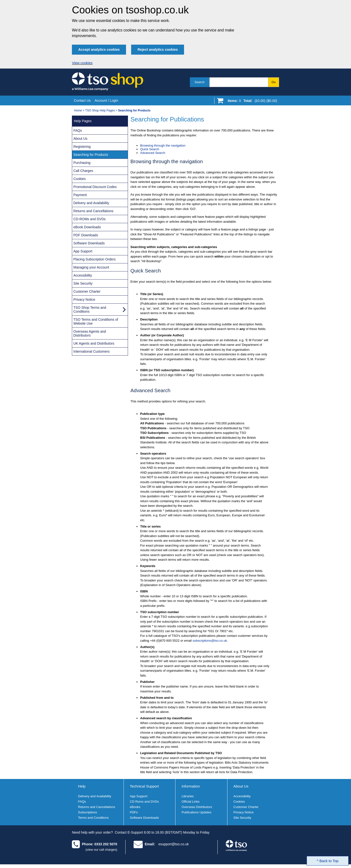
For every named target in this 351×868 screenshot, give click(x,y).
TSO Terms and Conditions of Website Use (96, 321)
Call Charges (83, 171)
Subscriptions (88, 812)
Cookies (80, 179)
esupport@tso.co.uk (174, 844)
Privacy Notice (84, 299)
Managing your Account (91, 267)
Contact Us (82, 100)
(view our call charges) (101, 850)
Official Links (190, 802)
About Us (80, 139)
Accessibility (83, 275)
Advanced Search (153, 153)
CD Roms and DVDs (144, 802)
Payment (80, 195)
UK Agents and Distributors (94, 343)
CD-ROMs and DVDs (89, 219)
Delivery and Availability (91, 203)
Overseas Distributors (197, 807)
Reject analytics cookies (158, 50)
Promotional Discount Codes (95, 187)
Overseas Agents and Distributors (90, 333)
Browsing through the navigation (163, 145)
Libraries (188, 796)
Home (78, 110)
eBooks (135, 807)
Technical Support (144, 786)
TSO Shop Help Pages (100, 110)
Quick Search (150, 149)
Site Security (83, 283)
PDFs (134, 812)
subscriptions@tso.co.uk (210, 641)
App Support (83, 251)
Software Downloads (89, 243)
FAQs (78, 130)
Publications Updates (196, 812)
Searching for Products (91, 155)
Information (191, 786)
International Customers (92, 351)
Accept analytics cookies (99, 50)
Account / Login (106, 100)
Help (82, 786)
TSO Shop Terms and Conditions (90, 309)
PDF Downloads (86, 235)
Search (200, 82)
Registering (82, 147)
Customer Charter (87, 291)
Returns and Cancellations (93, 211)
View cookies (82, 63)
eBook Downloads (87, 227)
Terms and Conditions (93, 818)
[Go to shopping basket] (251, 102)
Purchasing (82, 163)
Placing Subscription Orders (95, 259)
